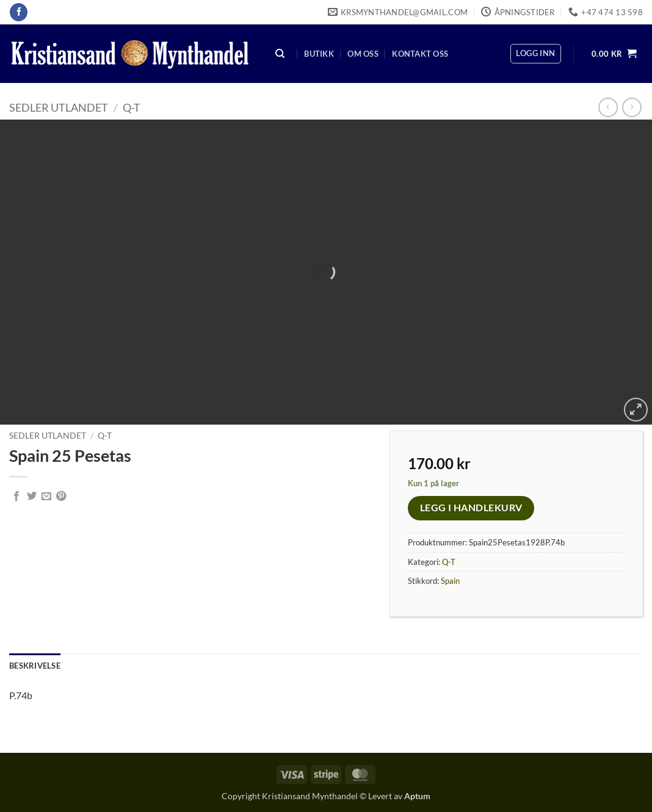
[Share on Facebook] (16, 497)
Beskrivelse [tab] (35, 666)
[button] (535, 54)
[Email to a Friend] (46, 497)
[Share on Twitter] (32, 497)
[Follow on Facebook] (19, 12)
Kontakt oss (420, 54)
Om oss (363, 54)
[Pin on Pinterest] (61, 497)
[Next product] (608, 107)
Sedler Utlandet (59, 107)
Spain (450, 581)
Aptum (417, 796)
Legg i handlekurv (471, 508)
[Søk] (280, 54)
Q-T (132, 107)
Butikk (319, 54)
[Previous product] (632, 107)
